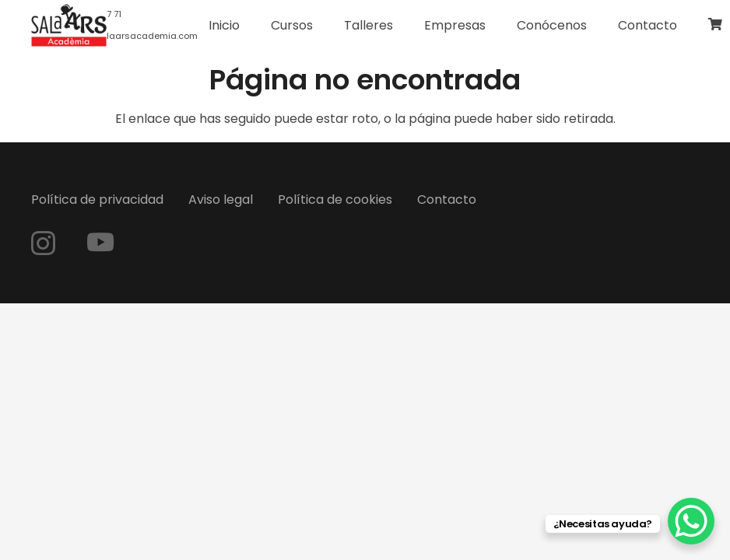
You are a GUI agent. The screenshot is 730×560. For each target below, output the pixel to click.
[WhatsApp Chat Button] (691, 521)
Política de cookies (335, 199)
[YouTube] (100, 242)
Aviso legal (221, 199)
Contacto (447, 199)
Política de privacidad (97, 199)
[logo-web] (69, 26)
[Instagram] (43, 243)
